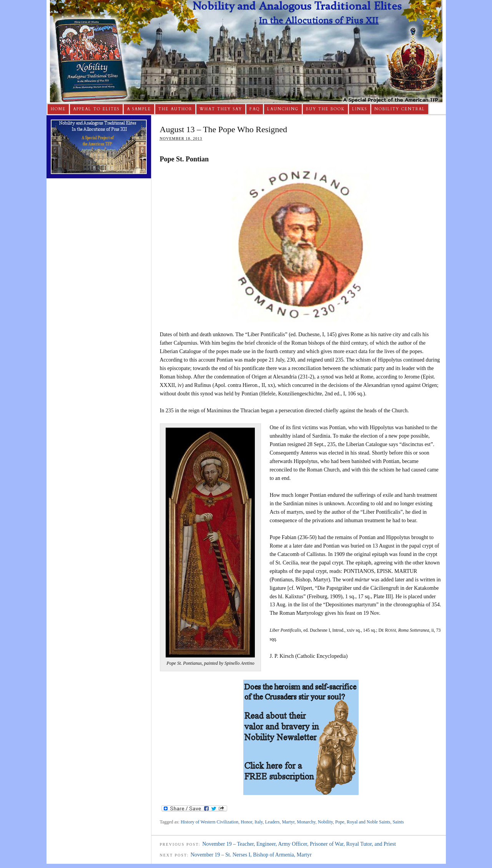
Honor (246, 822)
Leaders (273, 822)
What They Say (221, 109)
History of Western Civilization (209, 822)
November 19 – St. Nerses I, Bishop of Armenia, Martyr (251, 855)
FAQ (255, 109)
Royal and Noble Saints (369, 822)
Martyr (288, 822)
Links (360, 109)
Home (58, 109)
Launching (283, 109)
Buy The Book (325, 109)
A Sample (139, 109)
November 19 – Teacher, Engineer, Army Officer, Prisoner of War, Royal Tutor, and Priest (299, 844)
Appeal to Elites (96, 109)
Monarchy (306, 822)
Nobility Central (400, 109)
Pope (340, 822)
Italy (258, 822)
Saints (398, 822)
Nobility (325, 822)
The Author (175, 109)
